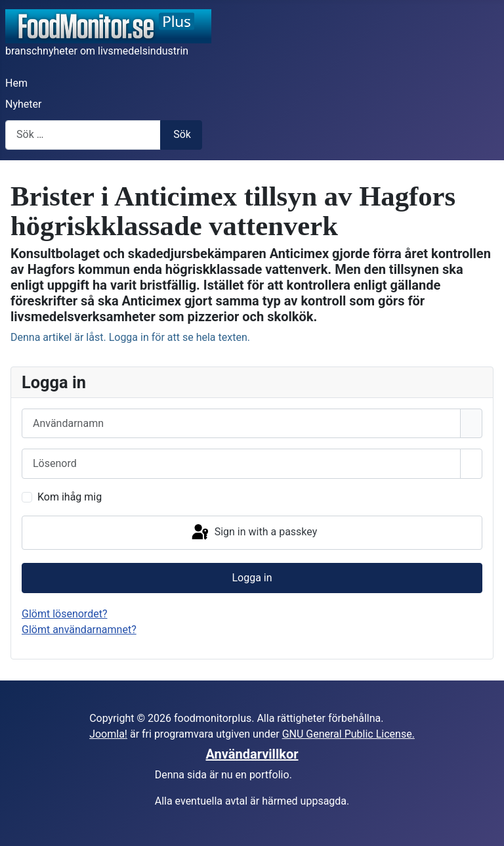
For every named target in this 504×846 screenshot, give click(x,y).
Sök (182, 134)
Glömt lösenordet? (64, 614)
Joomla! (108, 734)
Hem (16, 83)
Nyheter (23, 104)
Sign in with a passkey (254, 533)
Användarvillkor (252, 754)
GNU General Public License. (348, 734)
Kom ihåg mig (70, 497)
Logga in (252, 578)
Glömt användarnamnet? (79, 630)
